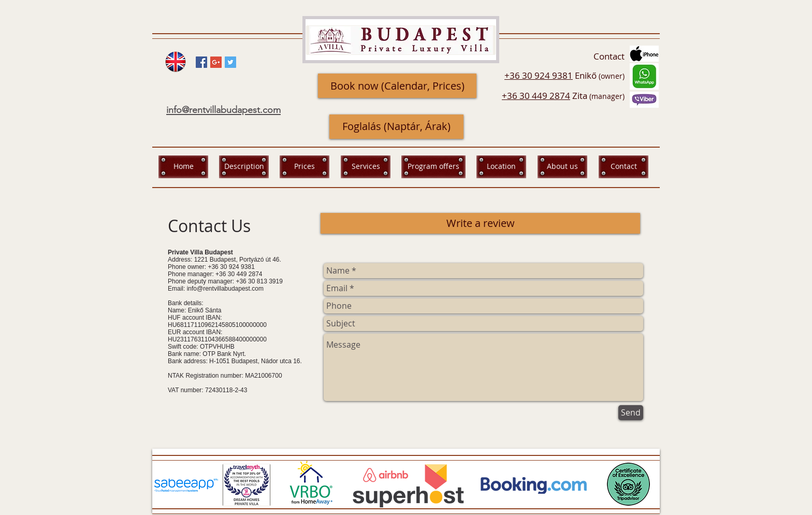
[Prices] (304, 167)
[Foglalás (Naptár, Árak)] (396, 127)
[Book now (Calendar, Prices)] (397, 86)
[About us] (562, 167)
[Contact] (624, 167)
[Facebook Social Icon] (201, 62)
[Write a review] (480, 223)
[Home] (183, 167)
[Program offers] (433, 167)
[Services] (366, 167)
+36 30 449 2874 (536, 96)
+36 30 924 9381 (539, 75)
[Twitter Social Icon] (230, 62)
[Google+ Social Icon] (216, 62)
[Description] (244, 167)
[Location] (501, 167)
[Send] (631, 413)
